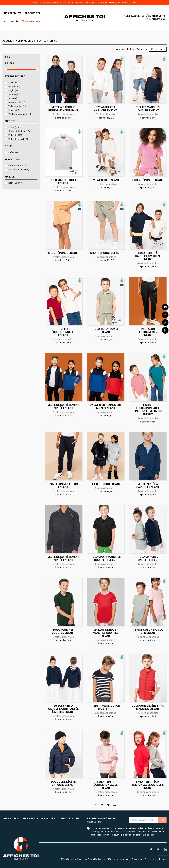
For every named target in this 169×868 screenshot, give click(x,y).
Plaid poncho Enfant (106, 484)
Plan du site (137, 859)
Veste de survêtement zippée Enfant (63, 406)
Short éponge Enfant (63, 253)
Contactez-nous (69, 819)
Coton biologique (19, 131)
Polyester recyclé (19, 139)
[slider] (6, 69)
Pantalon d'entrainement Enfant (148, 332)
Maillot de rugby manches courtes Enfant (106, 633)
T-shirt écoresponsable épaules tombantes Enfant (148, 410)
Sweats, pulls (17, 102)
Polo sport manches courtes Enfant (106, 558)
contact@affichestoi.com (121, 2)
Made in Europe (17, 166)
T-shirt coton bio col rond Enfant (148, 631)
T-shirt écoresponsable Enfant (63, 332)
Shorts (13, 94)
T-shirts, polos (17, 106)
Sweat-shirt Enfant (106, 180)
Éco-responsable (19, 170)
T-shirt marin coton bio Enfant (106, 707)
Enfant (13, 152)
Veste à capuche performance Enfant (63, 109)
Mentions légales (122, 859)
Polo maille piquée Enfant (63, 182)
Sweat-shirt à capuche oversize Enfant (148, 256)
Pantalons (15, 86)
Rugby (13, 90)
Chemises (15, 83)
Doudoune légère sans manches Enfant (148, 707)
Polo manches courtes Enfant (63, 631)
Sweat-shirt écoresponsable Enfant (106, 785)
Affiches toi (30, 819)
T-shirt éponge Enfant (148, 180)
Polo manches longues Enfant (148, 558)
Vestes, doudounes (20, 114)
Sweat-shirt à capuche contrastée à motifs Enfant (63, 709)
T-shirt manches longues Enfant (148, 109)
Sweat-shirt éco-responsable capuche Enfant (148, 785)
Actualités (48, 819)
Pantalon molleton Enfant (63, 486)
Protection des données (156, 859)
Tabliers (14, 110)
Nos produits (11, 819)
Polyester (15, 135)
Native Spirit (16, 183)
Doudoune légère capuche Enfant (63, 783)
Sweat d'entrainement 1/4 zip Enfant (106, 406)
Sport (13, 98)
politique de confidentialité (137, 835)
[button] (32, 13)
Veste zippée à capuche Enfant (148, 486)
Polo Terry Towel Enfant (106, 330)
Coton (14, 127)
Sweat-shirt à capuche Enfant (106, 109)
